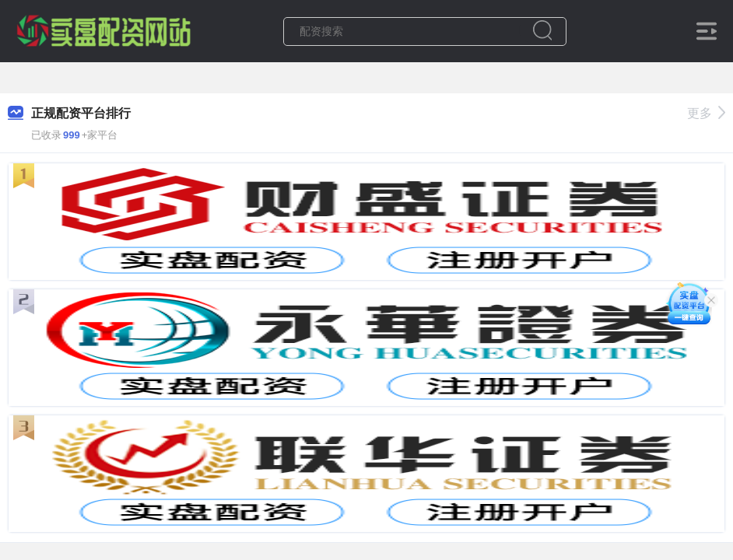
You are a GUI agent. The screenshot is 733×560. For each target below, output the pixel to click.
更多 (706, 113)
